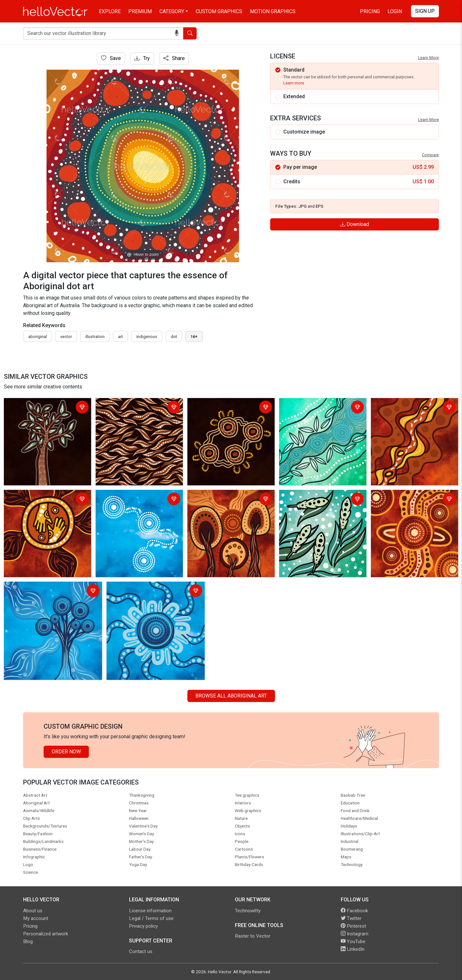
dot (174, 337)
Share (174, 58)
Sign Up (425, 11)
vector (66, 337)
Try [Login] (142, 58)
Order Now (66, 752)
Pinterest (353, 926)
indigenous (147, 337)
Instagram (355, 934)
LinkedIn (353, 949)
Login (395, 11)
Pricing (370, 11)
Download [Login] (355, 224)
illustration (95, 337)
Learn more (294, 83)
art (120, 337)
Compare (430, 155)
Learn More (428, 58)
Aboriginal (38, 337)
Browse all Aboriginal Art (231, 696)
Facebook (354, 911)
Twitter (351, 918)
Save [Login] (111, 58)
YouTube (353, 941)
